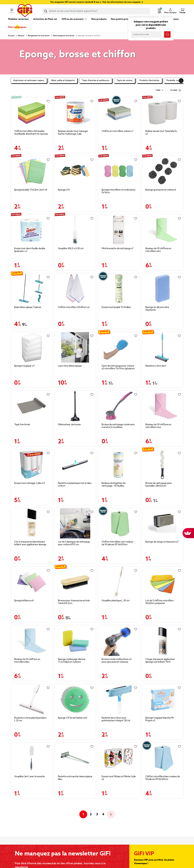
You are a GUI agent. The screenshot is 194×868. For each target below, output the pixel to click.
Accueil (11, 36)
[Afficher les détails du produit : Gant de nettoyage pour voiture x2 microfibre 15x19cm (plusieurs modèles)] (119, 347)
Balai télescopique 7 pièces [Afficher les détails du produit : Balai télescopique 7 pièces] (28, 307)
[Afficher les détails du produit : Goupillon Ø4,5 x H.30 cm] (75, 230)
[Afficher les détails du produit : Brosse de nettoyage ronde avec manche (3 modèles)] (119, 406)
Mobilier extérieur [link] (19, 19)
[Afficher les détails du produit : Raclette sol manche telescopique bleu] (75, 758)
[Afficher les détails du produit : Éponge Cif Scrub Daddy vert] (75, 699)
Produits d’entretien (149, 81)
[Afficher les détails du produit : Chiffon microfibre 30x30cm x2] (75, 289)
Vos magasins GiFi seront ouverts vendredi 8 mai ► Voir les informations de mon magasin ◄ (97, 2)
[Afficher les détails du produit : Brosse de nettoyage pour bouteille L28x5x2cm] (163, 465)
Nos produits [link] (99, 19)
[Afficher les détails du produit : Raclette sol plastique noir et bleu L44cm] (75, 465)
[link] (99, 23)
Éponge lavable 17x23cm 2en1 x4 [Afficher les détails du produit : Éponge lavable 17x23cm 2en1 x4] (31, 190)
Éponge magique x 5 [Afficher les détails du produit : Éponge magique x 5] (24, 366)
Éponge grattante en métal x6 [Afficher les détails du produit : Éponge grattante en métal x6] (161, 190)
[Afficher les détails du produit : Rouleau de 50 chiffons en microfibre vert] (163, 230)
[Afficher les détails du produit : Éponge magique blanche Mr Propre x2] (163, 699)
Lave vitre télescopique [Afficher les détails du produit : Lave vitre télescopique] (70, 366)
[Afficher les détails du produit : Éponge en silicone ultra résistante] (163, 289)
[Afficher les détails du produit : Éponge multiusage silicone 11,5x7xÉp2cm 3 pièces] (75, 641)
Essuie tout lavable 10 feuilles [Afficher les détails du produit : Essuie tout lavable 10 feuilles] (116, 307)
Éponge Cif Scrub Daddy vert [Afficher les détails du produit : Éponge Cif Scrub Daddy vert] (73, 718)
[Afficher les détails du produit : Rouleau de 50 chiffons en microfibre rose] (163, 406)
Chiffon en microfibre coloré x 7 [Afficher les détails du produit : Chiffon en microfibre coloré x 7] (117, 131)
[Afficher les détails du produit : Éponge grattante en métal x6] (163, 171)
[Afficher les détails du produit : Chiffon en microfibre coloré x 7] (119, 113)
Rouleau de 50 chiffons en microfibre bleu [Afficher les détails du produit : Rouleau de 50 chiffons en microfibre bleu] (27, 661)
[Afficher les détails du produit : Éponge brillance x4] (31, 582)
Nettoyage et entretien (63, 36)
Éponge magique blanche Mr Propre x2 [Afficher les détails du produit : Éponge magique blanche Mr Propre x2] (160, 719)
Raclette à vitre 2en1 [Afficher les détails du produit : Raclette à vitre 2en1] (156, 366)
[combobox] (96, 11)
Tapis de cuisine (124, 81)
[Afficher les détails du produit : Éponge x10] (75, 171)
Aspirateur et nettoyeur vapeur (29, 81)
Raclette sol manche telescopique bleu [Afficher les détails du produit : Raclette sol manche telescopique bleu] (75, 778)
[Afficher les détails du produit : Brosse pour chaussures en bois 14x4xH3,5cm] (75, 582)
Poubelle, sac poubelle (178, 81)
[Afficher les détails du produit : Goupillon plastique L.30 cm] (119, 582)
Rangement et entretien (38, 36)
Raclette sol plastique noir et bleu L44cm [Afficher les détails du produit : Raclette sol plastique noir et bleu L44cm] (75, 485)
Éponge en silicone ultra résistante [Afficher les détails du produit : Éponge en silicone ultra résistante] (157, 309)
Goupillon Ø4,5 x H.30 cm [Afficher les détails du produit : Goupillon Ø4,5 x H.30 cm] (71, 248)
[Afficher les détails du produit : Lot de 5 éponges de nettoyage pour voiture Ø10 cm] (75, 523)
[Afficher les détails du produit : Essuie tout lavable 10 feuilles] (119, 289)
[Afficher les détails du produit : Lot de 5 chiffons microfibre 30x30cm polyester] (163, 582)
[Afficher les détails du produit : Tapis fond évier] (31, 406)
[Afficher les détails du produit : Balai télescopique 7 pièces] (31, 289)
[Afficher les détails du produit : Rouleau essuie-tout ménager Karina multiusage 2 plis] (75, 113)
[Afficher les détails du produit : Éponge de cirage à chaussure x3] (163, 523)
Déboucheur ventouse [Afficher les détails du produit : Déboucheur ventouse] (69, 425)
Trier (158, 90)
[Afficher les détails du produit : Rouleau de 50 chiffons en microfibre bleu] (31, 641)
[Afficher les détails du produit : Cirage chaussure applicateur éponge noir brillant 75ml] (163, 641)
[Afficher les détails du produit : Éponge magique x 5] (31, 347)
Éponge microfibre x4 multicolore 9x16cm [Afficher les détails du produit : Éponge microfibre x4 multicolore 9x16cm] (118, 191)
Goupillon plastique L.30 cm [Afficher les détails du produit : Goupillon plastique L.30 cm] (116, 601)
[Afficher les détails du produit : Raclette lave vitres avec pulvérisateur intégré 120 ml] (119, 699)
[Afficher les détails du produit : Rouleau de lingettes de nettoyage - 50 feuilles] (119, 465)
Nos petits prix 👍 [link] (121, 19)
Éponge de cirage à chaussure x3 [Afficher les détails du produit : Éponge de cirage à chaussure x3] (162, 542)
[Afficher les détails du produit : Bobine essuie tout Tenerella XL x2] (163, 113)
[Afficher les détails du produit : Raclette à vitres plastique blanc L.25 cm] (31, 699)
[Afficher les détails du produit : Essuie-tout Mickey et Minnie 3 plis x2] (119, 758)
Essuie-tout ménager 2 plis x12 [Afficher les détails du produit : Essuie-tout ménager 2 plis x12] (30, 483)
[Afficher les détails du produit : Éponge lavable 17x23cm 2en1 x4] (31, 171)
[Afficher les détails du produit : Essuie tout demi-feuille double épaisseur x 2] (31, 230)
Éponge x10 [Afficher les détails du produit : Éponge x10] (64, 190)
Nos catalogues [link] (17, 27)
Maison (21, 36)
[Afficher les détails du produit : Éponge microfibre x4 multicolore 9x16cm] (119, 171)
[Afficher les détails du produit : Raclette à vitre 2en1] (163, 347)
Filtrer (176, 90)
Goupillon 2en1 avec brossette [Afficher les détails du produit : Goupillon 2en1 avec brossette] (30, 777)
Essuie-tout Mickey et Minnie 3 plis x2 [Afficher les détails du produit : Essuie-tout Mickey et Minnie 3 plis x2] (119, 778)
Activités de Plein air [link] (45, 19)
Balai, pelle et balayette (63, 81)
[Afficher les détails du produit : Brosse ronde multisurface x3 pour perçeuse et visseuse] (119, 641)
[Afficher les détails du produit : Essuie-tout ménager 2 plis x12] (31, 465)
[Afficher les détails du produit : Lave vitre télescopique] (75, 347)
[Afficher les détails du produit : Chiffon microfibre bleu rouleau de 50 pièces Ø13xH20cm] (163, 758)
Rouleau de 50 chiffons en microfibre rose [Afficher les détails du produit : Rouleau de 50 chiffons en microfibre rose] (158, 426)
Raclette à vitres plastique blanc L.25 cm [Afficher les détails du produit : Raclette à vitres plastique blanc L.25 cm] (30, 719)
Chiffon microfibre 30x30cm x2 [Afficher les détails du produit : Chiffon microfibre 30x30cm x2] (74, 307)
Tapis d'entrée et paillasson (96, 81)
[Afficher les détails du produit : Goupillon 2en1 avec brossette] (31, 758)
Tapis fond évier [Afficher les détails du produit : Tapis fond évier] (22, 425)
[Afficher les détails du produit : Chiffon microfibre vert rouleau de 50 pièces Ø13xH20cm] (119, 523)
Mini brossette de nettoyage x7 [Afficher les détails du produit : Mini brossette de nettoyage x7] (117, 248)
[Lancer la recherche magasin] (167, 34)
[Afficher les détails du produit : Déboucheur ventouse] (75, 406)
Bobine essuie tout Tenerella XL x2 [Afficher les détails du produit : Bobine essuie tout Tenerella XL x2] (161, 133)
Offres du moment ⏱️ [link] (74, 19)
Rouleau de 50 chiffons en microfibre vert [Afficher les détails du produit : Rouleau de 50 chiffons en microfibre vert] (158, 250)
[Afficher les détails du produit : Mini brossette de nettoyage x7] (119, 230)
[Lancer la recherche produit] (46, 11)
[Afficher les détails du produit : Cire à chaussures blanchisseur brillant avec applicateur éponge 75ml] (31, 523)
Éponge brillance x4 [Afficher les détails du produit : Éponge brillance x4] (24, 601)
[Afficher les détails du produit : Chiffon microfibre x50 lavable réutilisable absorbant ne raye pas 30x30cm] (31, 113)
